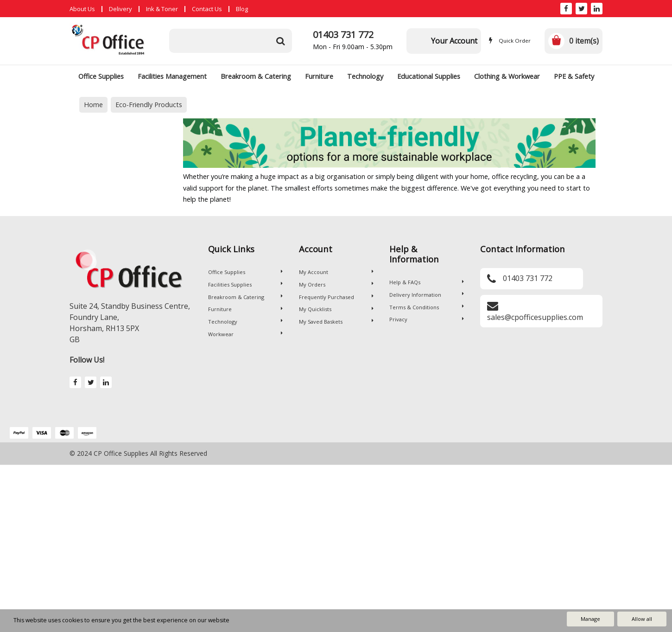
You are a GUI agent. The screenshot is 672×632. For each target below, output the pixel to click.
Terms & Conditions (427, 307)
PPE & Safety (574, 76)
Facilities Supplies (245, 284)
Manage (590, 619)
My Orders (336, 284)
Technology (365, 76)
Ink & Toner (162, 9)
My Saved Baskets (336, 322)
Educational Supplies (429, 76)
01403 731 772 (343, 35)
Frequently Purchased (336, 297)
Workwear (245, 334)
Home (93, 105)
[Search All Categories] (231, 41)
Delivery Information (427, 295)
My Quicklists (336, 309)
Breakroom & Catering (256, 76)
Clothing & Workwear (507, 76)
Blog (242, 9)
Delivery (120, 9)
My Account (336, 272)
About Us (82, 9)
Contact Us (207, 9)
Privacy (427, 319)
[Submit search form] (280, 41)
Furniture (319, 76)
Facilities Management (172, 76)
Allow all (642, 619)
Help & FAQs (427, 282)
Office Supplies (101, 76)
